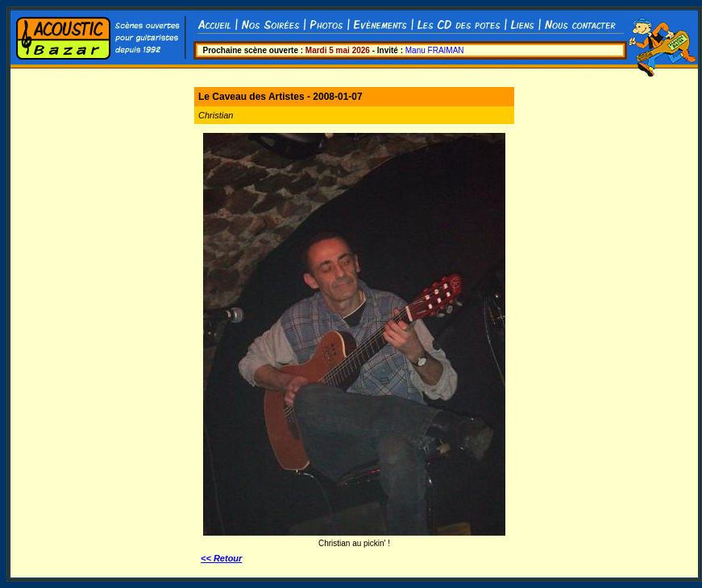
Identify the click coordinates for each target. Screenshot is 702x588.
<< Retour (221, 558)
